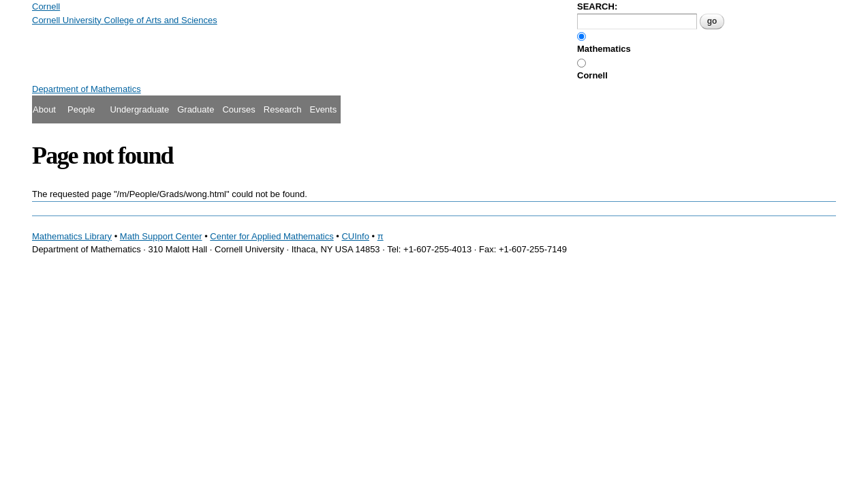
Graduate (196, 109)
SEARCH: (597, 6)
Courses (238, 109)
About (44, 109)
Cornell (592, 75)
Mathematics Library (72, 236)
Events (323, 109)
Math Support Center (161, 236)
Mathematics (604, 49)
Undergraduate (139, 109)
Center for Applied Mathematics (272, 236)
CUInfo (355, 236)
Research (283, 109)
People (81, 109)
